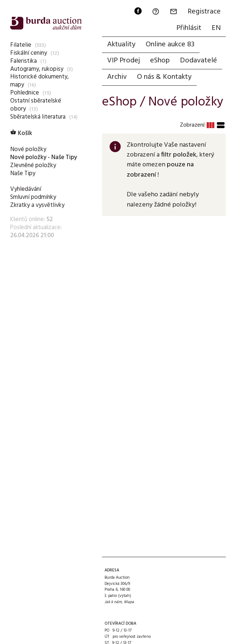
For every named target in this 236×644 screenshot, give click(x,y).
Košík (21, 133)
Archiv (117, 77)
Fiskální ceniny (29, 53)
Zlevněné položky (33, 165)
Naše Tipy (23, 173)
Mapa (129, 602)
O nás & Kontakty (164, 77)
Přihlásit (189, 28)
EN (216, 28)
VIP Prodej (123, 61)
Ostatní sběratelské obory (36, 105)
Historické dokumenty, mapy (40, 81)
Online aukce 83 (170, 45)
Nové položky (28, 149)
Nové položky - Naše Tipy (44, 157)
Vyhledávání (26, 189)
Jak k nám (113, 602)
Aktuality (121, 45)
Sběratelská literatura (38, 117)
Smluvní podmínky (33, 197)
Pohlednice (25, 93)
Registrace (204, 12)
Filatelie (21, 45)
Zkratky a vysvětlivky (37, 205)
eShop (160, 61)
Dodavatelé (198, 61)
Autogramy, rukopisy (37, 69)
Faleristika (23, 61)
